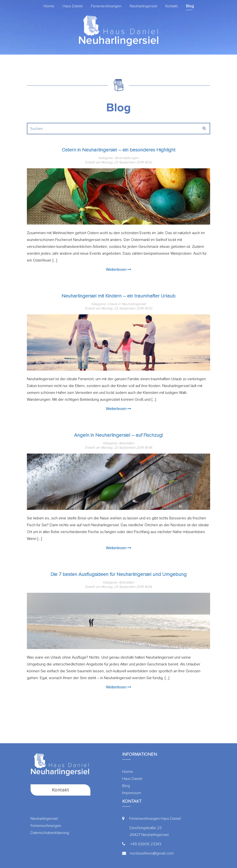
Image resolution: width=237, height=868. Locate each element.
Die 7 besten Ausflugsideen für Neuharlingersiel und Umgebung (119, 574)
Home (49, 6)
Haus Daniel (73, 6)
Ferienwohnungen (106, 6)
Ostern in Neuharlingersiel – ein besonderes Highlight (119, 150)
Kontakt (172, 6)
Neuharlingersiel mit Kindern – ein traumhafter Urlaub (118, 296)
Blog (190, 6)
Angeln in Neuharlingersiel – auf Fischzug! (118, 435)
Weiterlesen (118, 270)
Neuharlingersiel (143, 6)
